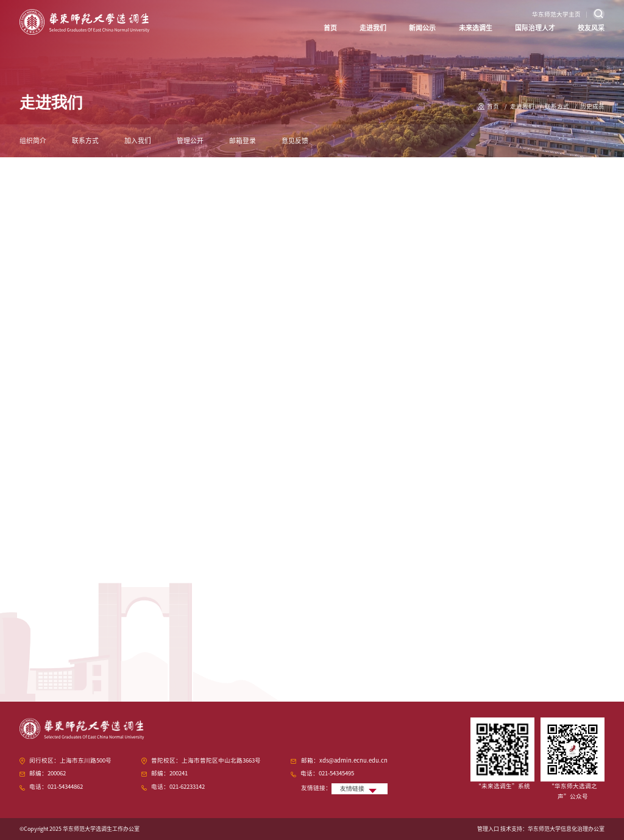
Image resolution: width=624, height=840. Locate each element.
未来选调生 (476, 28)
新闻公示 (422, 28)
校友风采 (591, 28)
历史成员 (592, 106)
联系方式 (557, 106)
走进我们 (373, 28)
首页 (330, 28)
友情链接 (352, 788)
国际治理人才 (535, 28)
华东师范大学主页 (556, 14)
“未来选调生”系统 (503, 786)
